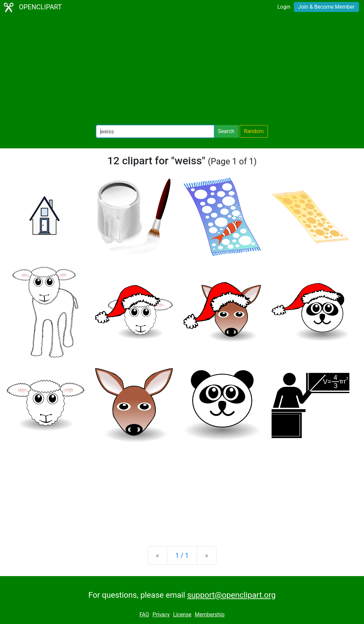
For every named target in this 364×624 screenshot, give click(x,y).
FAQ (144, 615)
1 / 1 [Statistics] (182, 555)
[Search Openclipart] (155, 131)
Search (226, 131)
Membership (210, 615)
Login (284, 7)
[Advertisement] (182, 70)
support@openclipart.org (231, 595)
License (182, 615)
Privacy (161, 615)
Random (254, 131)
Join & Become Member (326, 7)
